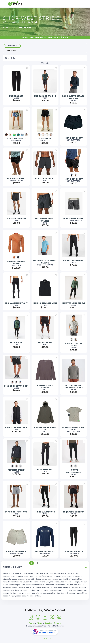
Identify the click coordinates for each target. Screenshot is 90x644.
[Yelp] (59, 617)
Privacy (40, 623)
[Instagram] (45, 617)
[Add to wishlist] (27, 68)
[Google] (38, 617)
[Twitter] (52, 617)
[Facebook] (31, 617)
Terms (32, 623)
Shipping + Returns (53, 623)
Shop (6, 28)
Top (46, 639)
